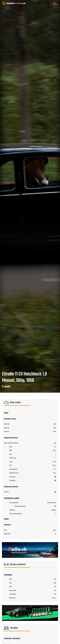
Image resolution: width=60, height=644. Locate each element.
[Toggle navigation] (54, 3)
